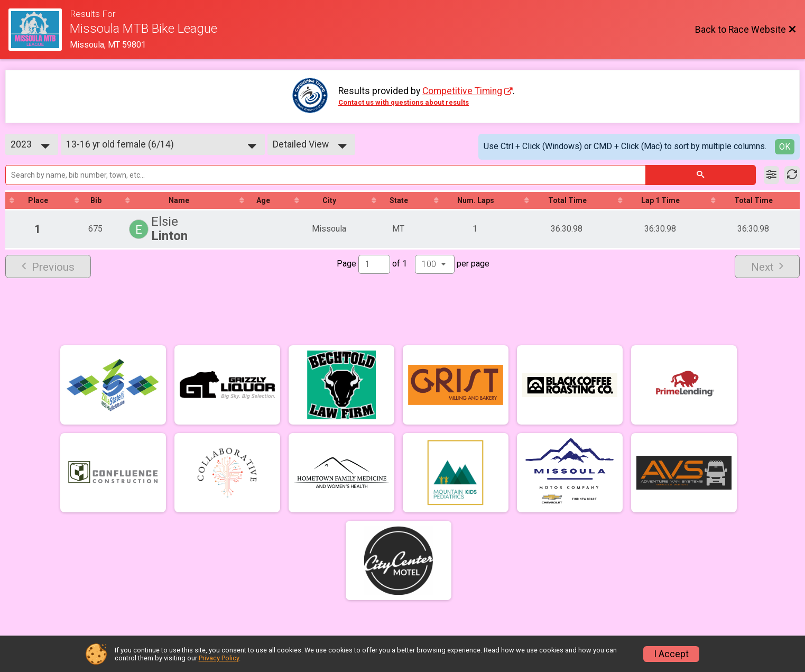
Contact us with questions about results (404, 102)
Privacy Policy (219, 658)
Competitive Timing (462, 91)
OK (785, 147)
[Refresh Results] (792, 175)
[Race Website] (39, 30)
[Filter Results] (771, 175)
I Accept (671, 654)
